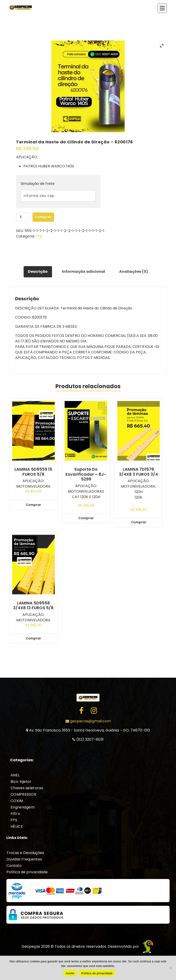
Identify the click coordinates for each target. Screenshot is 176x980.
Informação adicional (84, 272)
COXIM (17, 801)
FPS (39, 236)
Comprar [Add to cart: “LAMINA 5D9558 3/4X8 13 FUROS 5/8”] (33, 638)
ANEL (15, 775)
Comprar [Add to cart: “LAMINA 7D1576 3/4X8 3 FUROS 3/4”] (139, 522)
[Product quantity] (22, 217)
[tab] (38, 272)
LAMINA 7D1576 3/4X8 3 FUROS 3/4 (138, 472)
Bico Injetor (21, 782)
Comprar (43, 217)
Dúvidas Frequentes (24, 859)
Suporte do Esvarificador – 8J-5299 (86, 474)
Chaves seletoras (27, 788)
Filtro (15, 814)
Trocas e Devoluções (25, 853)
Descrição (38, 272)
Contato (14, 866)
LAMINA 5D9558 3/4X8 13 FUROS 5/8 (33, 605)
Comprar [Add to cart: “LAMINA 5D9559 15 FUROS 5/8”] (33, 505)
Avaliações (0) (134, 272)
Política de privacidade (27, 872)
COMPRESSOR (23, 794)
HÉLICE (17, 826)
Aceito (70, 973)
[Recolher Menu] (162, 8)
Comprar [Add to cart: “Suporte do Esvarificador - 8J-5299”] (86, 518)
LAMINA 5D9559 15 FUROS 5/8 (33, 472)
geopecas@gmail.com (88, 721)
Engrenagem (23, 807)
